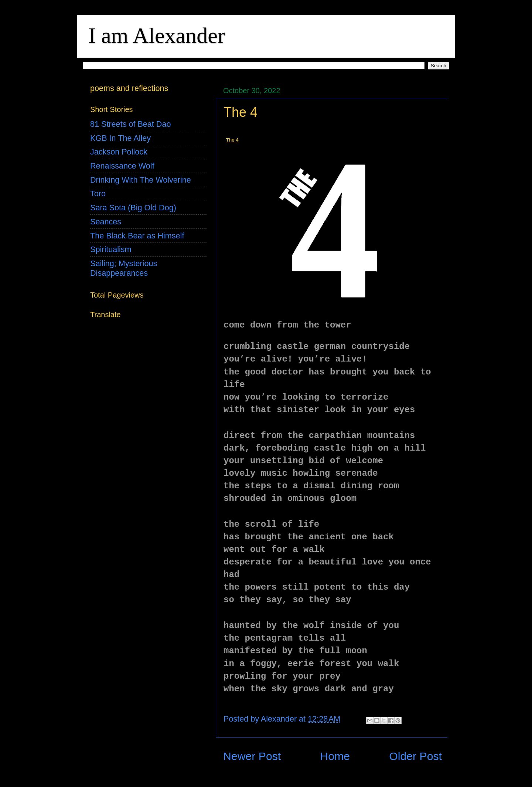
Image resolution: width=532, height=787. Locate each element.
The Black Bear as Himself (137, 236)
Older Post (415, 756)
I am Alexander (157, 35)
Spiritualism (111, 249)
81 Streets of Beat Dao (130, 124)
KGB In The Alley (120, 138)
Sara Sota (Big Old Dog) (133, 208)
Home (335, 756)
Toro (98, 194)
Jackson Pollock (119, 152)
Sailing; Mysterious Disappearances (124, 268)
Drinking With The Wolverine (141, 180)
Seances (106, 222)
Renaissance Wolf (122, 166)
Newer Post (252, 756)
